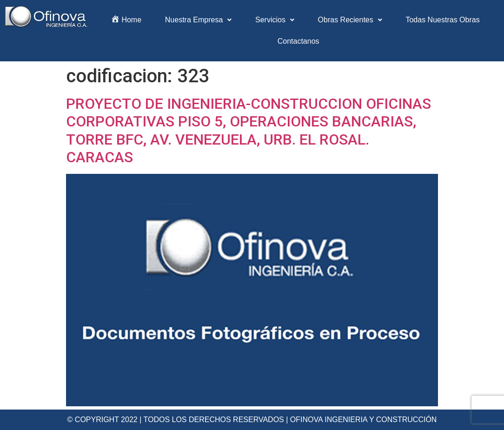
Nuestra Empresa (199, 20)
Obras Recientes (350, 20)
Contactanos (298, 41)
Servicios (275, 20)
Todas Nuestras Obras (442, 20)
